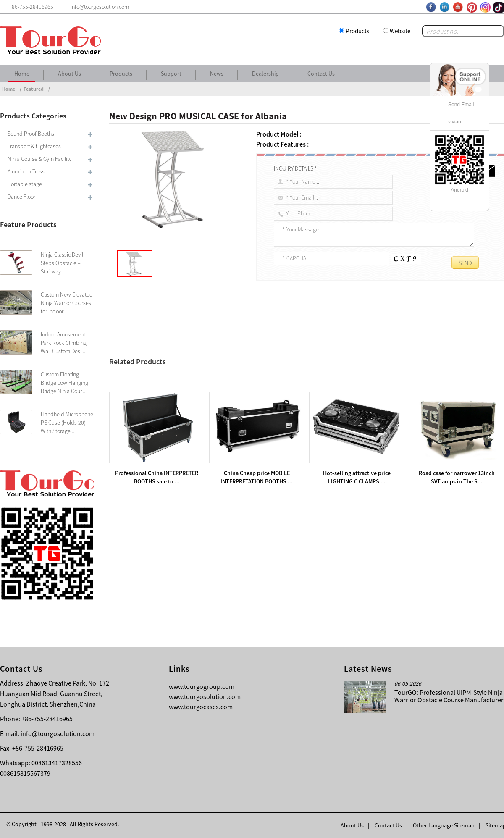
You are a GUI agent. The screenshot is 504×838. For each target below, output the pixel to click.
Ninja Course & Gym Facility (39, 159)
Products (357, 31)
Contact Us (321, 74)
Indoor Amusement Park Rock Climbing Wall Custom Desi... (64, 343)
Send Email (461, 105)
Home (22, 74)
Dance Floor (21, 197)
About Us (70, 74)
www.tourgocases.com (201, 707)
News (217, 74)
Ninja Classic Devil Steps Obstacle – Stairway (62, 263)
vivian (455, 122)
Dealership (265, 74)
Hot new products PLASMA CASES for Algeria (192, 370)
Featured (34, 89)
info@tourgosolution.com (58, 733)
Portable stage (25, 184)
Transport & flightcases (34, 146)
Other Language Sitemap (444, 825)
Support (171, 74)
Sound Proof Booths (31, 134)
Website (400, 31)
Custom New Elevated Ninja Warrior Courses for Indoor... (67, 303)
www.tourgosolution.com (205, 696)
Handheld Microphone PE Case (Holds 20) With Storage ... (67, 423)
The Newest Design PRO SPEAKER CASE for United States (199, 380)
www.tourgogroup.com (202, 686)
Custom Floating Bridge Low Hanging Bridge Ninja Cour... (64, 383)
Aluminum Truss (26, 171)
